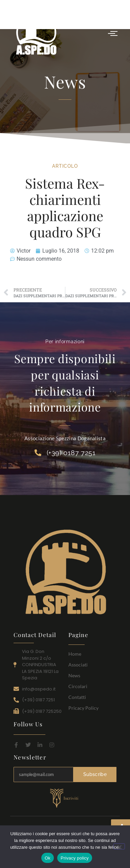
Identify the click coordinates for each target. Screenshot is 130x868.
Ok (48, 858)
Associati (78, 665)
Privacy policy (75, 858)
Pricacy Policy (83, 708)
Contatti (77, 697)
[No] (119, 846)
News (74, 675)
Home (75, 654)
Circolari (78, 686)
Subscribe (95, 774)
